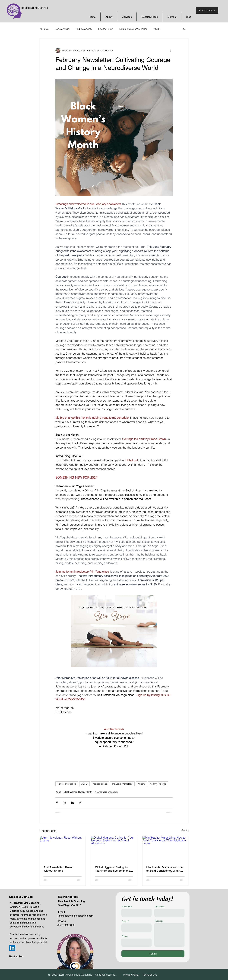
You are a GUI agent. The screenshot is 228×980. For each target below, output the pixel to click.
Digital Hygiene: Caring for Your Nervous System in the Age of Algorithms (113, 869)
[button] (184, 29)
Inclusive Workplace (122, 784)
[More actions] (171, 50)
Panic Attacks (62, 29)
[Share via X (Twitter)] (65, 803)
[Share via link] (80, 803)
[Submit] (153, 954)
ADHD (157, 29)
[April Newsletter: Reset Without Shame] (63, 849)
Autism (141, 784)
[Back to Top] (17, 957)
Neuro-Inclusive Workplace (133, 29)
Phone (125, 936)
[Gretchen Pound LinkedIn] (12, 948)
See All (185, 830)
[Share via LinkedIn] (72, 803)
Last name (159, 907)
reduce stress (100, 784)
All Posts (44, 29)
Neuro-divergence (67, 784)
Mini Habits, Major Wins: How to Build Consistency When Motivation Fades (165, 869)
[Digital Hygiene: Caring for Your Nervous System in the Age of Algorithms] (114, 849)
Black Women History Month (78, 792)
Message (159, 921)
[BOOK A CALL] (207, 10)
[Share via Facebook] (57, 803)
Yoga (59, 792)
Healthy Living (106, 29)
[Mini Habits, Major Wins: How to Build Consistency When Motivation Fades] (165, 849)
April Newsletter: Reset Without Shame (58, 869)
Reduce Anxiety (84, 29)
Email (124, 921)
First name (127, 907)
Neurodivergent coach (106, 792)
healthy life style (158, 784)
